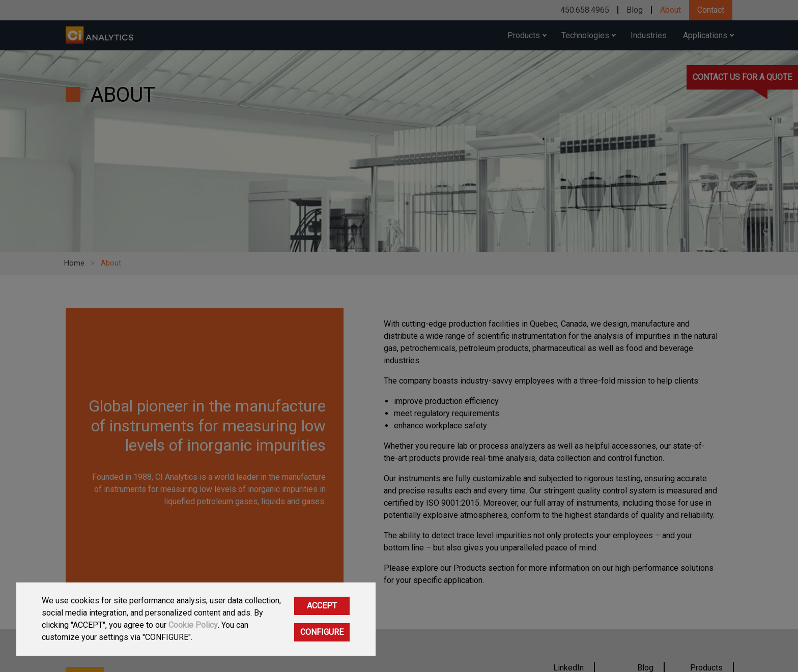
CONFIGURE (322, 632)
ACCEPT (322, 606)
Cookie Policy (193, 625)
